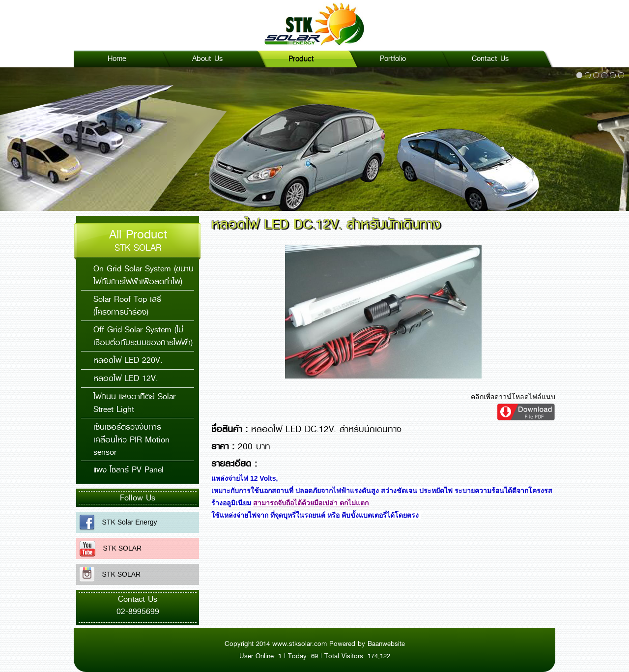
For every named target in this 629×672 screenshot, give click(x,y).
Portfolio (393, 58)
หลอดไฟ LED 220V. (128, 360)
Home (117, 58)
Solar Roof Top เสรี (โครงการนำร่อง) (127, 306)
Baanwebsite (386, 643)
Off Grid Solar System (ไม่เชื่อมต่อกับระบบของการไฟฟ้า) (143, 336)
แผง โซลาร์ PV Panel (129, 470)
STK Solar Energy (126, 522)
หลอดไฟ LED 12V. (126, 378)
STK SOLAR (118, 548)
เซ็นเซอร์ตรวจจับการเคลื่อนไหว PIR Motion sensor (131, 439)
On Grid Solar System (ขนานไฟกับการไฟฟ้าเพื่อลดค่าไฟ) (143, 275)
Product (301, 58)
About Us (207, 58)
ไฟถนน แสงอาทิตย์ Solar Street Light (134, 403)
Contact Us (490, 58)
